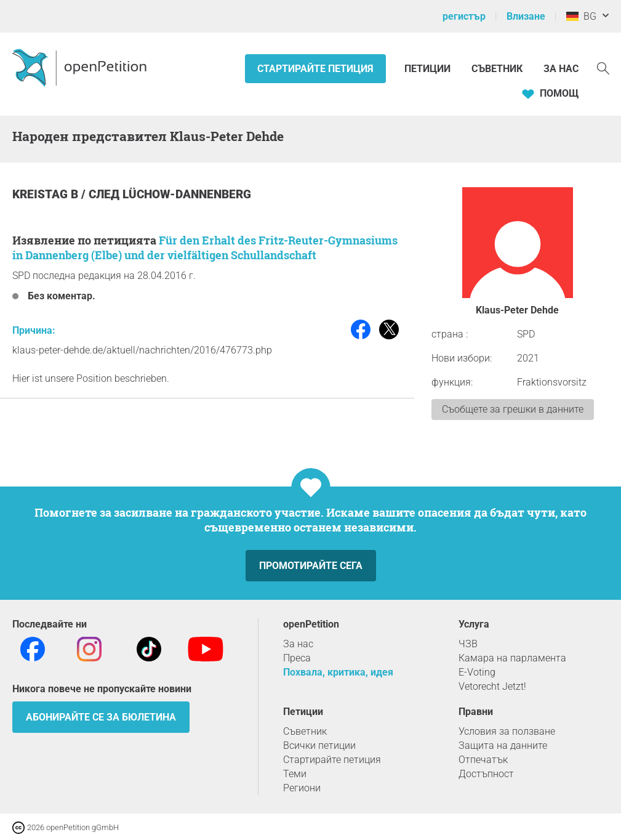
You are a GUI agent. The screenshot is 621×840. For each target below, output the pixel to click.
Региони (302, 788)
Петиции (429, 69)
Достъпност (486, 774)
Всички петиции (319, 745)
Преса (297, 658)
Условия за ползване (507, 731)
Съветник (497, 69)
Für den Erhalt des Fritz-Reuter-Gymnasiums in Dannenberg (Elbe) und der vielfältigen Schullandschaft (205, 248)
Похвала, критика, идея (338, 672)
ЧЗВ (468, 644)
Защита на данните (503, 745)
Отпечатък (483, 760)
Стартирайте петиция (315, 69)
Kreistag (42, 194)
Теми (295, 774)
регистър (464, 16)
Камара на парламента (512, 658)
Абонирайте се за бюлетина (101, 717)
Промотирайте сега (311, 566)
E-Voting (477, 672)
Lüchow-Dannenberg (187, 194)
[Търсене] (603, 67)
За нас (561, 69)
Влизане (526, 16)
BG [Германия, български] (581, 16)
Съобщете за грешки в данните (513, 409)
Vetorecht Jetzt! (492, 686)
